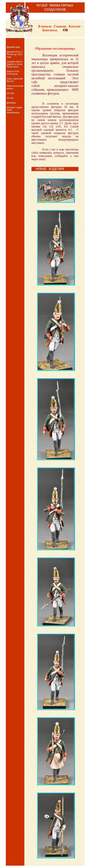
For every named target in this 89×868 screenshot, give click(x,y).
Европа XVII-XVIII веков (13, 73)
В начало (42, 26)
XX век (10, 98)
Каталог (75, 26)
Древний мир (13, 47)
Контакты (52, 30)
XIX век (10, 93)
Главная (60, 26)
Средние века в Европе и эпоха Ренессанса (15, 64)
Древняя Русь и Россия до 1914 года (15, 54)
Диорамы (11, 103)
